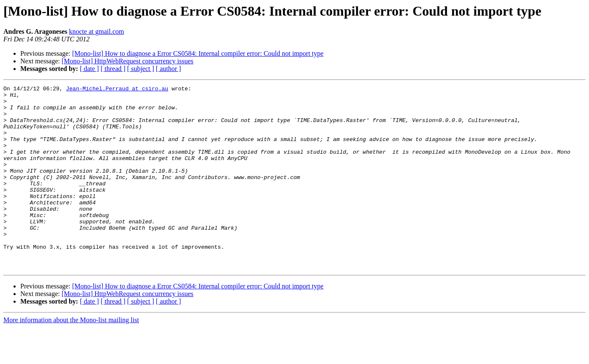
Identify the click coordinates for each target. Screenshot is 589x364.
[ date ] (89, 69)
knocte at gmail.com (96, 31)
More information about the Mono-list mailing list (71, 357)
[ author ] (169, 69)
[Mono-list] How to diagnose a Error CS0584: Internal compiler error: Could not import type (198, 53)
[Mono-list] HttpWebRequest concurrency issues (128, 61)
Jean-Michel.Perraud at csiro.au (117, 90)
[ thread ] (113, 69)
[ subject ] (141, 69)
